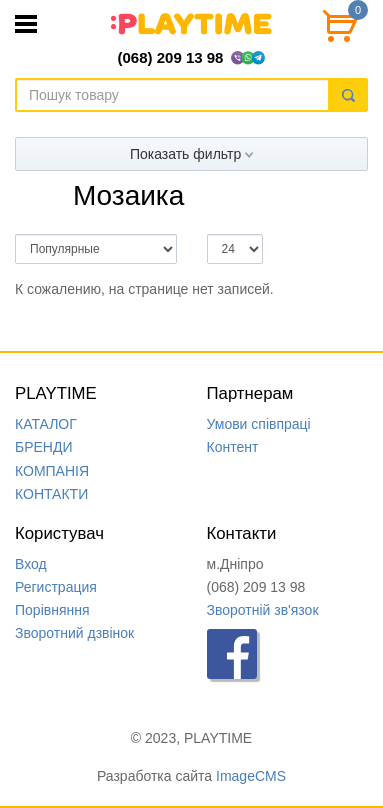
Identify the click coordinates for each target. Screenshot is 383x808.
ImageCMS (251, 776)
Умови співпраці (259, 424)
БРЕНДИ (44, 447)
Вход (31, 564)
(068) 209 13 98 (171, 57)
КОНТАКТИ (51, 494)
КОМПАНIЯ (52, 471)
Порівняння (52, 610)
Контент (233, 447)
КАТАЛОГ (46, 424)
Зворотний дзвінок (74, 633)
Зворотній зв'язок (263, 610)
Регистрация (56, 587)
